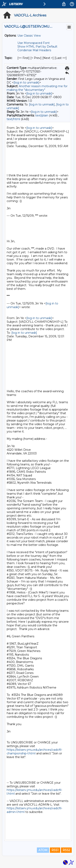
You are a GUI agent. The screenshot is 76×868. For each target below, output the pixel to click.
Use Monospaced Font (34, 43)
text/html (13, 119)
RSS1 (55, 850)
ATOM (43, 850)
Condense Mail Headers (34, 50)
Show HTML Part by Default (37, 47)
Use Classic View (29, 36)
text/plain (42, 115)
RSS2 (66, 850)
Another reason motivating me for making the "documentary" (37, 88)
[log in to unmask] (26, 83)
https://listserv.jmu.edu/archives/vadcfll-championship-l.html (34, 752)
